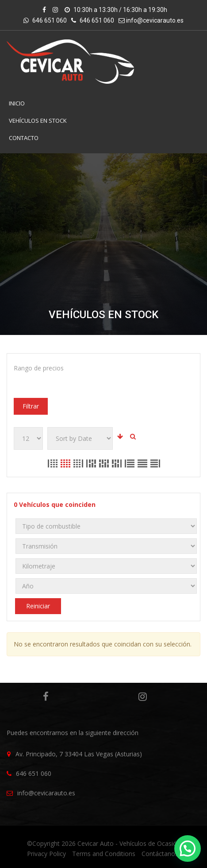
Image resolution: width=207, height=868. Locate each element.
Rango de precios (39, 368)
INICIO (17, 103)
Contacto (24, 138)
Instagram (143, 697)
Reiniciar (38, 606)
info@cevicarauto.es (155, 20)
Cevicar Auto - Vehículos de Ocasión (129, 843)
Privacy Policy (46, 854)
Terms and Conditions (104, 854)
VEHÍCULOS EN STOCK (38, 121)
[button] (188, 849)
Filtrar (31, 406)
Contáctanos (160, 854)
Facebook (46, 697)
